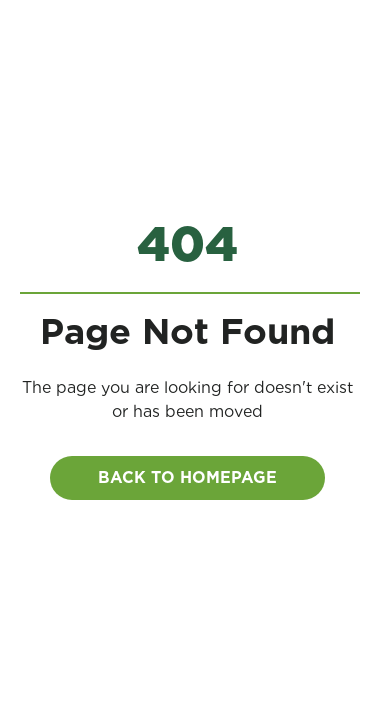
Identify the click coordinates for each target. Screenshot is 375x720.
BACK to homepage (187, 477)
